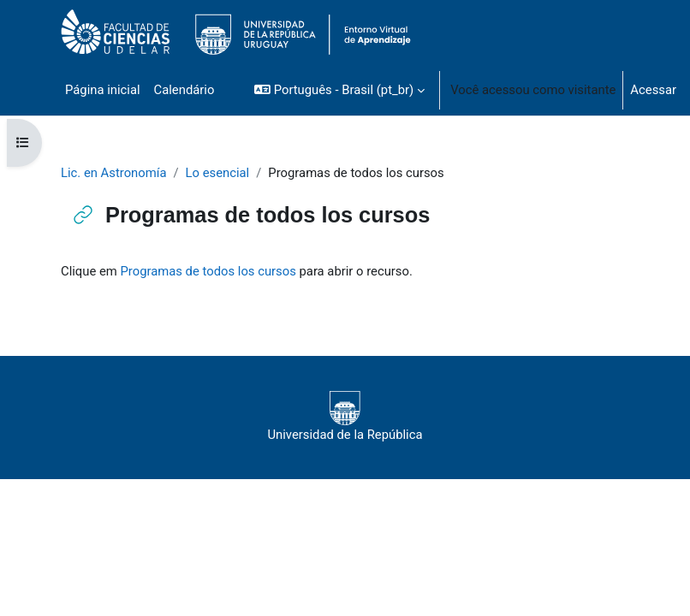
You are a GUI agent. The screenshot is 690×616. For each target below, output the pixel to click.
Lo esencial (218, 173)
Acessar (653, 90)
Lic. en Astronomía (113, 173)
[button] (339, 90)
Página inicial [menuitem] (103, 90)
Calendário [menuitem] (184, 90)
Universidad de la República (345, 417)
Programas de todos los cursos (208, 271)
